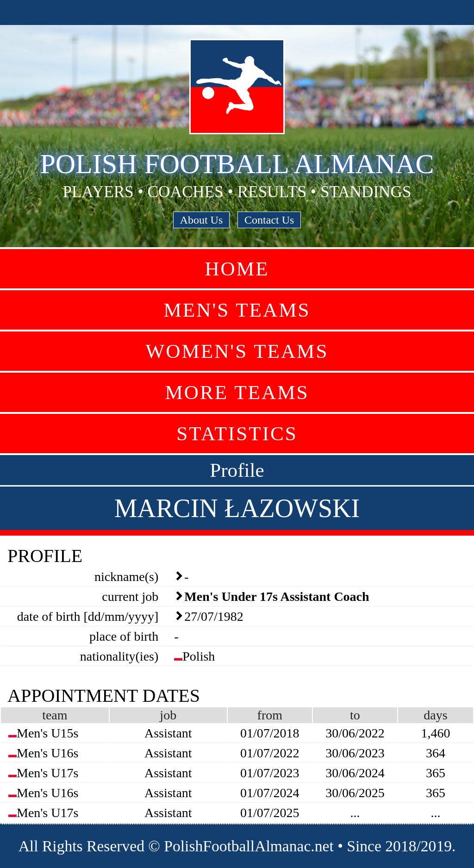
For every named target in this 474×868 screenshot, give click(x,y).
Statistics (237, 434)
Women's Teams (237, 351)
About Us (202, 220)
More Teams (237, 392)
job (168, 715)
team (55, 715)
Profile (237, 470)
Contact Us (269, 220)
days (435, 715)
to (355, 715)
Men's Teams (237, 310)
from (270, 715)
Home (237, 269)
